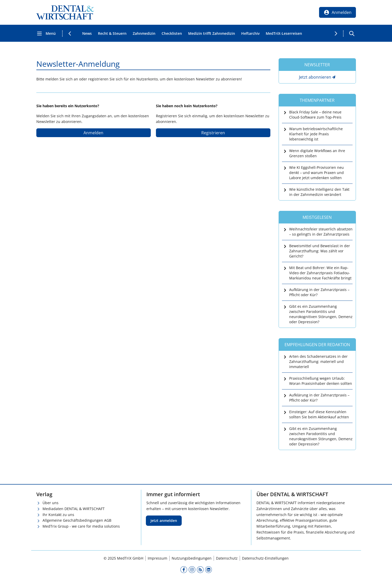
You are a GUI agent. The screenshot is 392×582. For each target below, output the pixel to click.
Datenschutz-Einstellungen (265, 558)
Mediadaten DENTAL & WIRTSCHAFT (74, 509)
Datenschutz (227, 558)
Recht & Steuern (112, 33)
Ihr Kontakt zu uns (58, 515)
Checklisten (172, 33)
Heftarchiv (250, 33)
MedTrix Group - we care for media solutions (81, 526)
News (87, 33)
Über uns (51, 503)
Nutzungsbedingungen (192, 558)
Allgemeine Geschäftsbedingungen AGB (77, 520)
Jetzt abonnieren (315, 77)
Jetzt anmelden (164, 521)
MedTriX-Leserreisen (284, 33)
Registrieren (213, 133)
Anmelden (93, 133)
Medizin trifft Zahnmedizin (212, 33)
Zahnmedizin (144, 33)
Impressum (157, 558)
